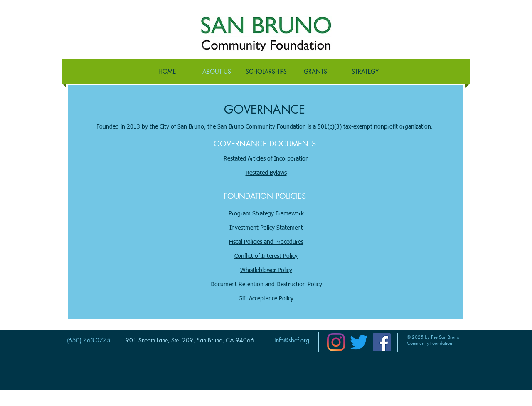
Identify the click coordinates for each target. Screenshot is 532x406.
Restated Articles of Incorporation (266, 159)
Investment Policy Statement (266, 228)
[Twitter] (359, 342)
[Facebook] (382, 342)
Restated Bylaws (266, 173)
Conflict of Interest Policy (266, 256)
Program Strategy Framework (266, 214)
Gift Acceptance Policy (266, 299)
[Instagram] (336, 342)
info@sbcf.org (292, 340)
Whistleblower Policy (266, 270)
